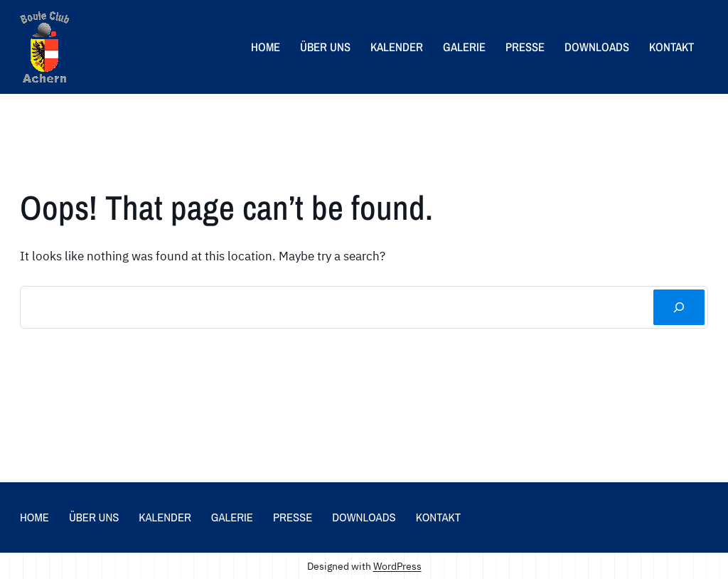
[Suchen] (679, 307)
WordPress (397, 566)
